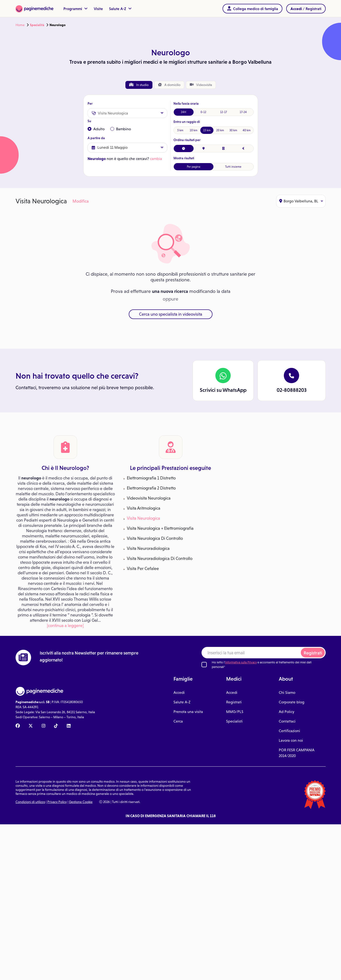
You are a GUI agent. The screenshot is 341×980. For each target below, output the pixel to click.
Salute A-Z (120, 9)
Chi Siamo (287, 692)
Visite (98, 9)
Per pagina (194, 167)
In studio (139, 85)
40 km (247, 130)
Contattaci (287, 721)
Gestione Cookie (81, 802)
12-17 (224, 112)
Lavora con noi (291, 740)
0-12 (203, 112)
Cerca (178, 721)
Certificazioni (289, 731)
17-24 (243, 112)
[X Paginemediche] (31, 726)
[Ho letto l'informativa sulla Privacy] (204, 665)
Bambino (121, 129)
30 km (233, 130)
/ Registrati (306, 9)
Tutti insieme (233, 167)
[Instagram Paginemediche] (44, 726)
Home (20, 25)
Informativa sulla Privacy (241, 662)
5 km (180, 130)
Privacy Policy (57, 802)
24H (184, 112)
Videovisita (201, 85)
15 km (207, 130)
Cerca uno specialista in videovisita (171, 314)
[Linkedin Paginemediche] (69, 726)
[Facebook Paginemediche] (18, 726)
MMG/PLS (235, 712)
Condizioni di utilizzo (30, 802)
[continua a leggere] (65, 626)
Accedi (179, 692)
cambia (156, 159)
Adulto (96, 129)
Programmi (75, 9)
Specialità (37, 25)
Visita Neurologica (143, 518)
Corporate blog (292, 702)
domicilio (169, 85)
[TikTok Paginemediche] (56, 726)
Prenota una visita (188, 712)
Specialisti (234, 721)
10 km (194, 130)
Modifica (81, 201)
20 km (220, 130)
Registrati (313, 653)
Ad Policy (287, 712)
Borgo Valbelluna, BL (301, 201)
